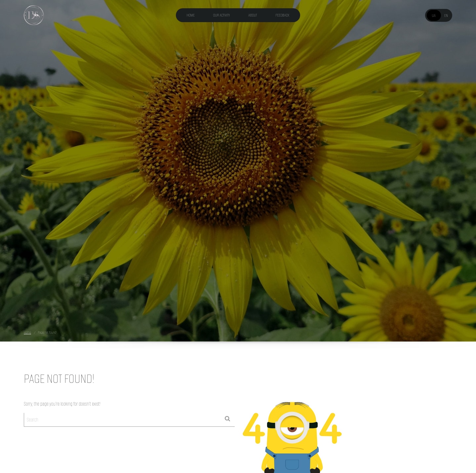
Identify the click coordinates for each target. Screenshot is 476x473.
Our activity (222, 15)
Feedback (283, 15)
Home (191, 15)
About (253, 15)
